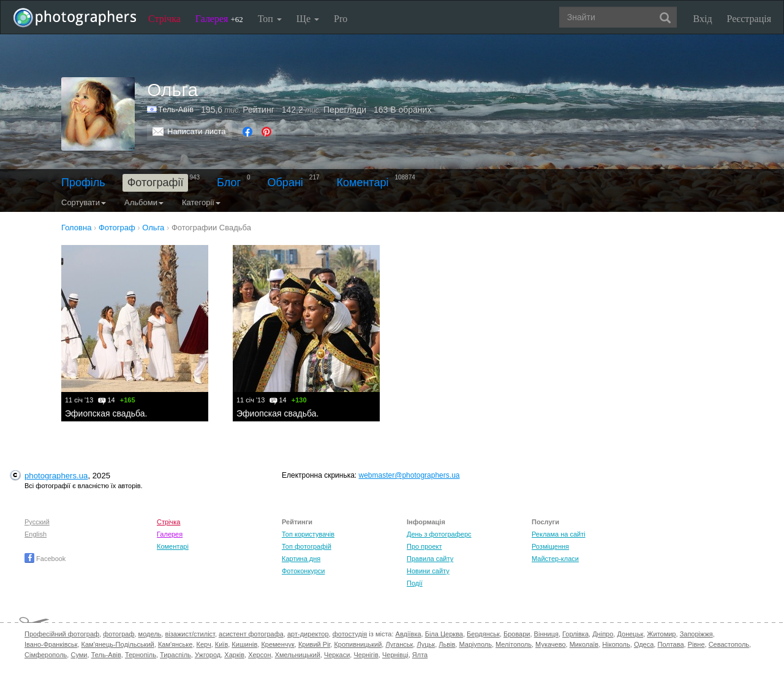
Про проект (424, 546)
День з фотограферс (439, 534)
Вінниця (546, 634)
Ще (308, 19)
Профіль (83, 183)
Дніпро (603, 634)
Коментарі (363, 183)
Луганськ (399, 644)
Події (415, 583)
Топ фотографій (307, 546)
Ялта (420, 655)
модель (150, 634)
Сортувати (84, 202)
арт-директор (308, 634)
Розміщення (550, 546)
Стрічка (164, 19)
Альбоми (144, 202)
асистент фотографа (251, 634)
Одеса (644, 644)
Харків (234, 655)
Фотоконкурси (303, 571)
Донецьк (630, 634)
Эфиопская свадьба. (106, 413)
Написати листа (197, 131)
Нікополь (616, 644)
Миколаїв (584, 644)
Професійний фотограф (62, 634)
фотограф (119, 634)
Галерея (219, 19)
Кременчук (277, 644)
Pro (341, 19)
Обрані (285, 183)
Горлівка (575, 634)
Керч (204, 644)
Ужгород (208, 655)
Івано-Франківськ (51, 644)
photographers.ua (56, 476)
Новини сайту (428, 571)
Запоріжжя (696, 634)
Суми (79, 655)
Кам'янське (175, 644)
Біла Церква (444, 634)
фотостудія (350, 634)
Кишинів (244, 644)
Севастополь (729, 644)
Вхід (703, 19)
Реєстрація (749, 19)
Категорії (201, 202)
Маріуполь (475, 644)
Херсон (259, 655)
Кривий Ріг (314, 644)
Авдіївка (409, 634)
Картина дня (301, 559)
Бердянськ (483, 634)
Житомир (661, 634)
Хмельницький (298, 655)
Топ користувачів (308, 534)
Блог (229, 183)
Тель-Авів (176, 109)
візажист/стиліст (190, 634)
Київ (221, 644)
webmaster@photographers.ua (409, 475)
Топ (270, 19)
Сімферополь (46, 655)
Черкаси (337, 655)
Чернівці (395, 655)
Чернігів (366, 655)
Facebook (45, 559)
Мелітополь (514, 644)
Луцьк (426, 644)
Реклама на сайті (559, 534)
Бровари (517, 634)
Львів (447, 644)
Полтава (670, 644)
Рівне (696, 644)
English (36, 534)
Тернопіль (141, 655)
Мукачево (550, 644)
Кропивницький (358, 644)
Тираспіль (175, 655)
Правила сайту (430, 559)
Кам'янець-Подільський (118, 644)
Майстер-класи (555, 559)
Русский (37, 522)
